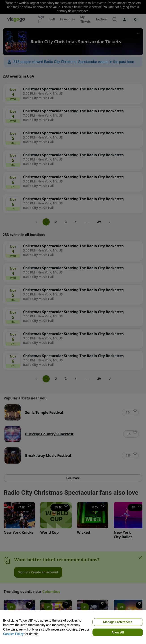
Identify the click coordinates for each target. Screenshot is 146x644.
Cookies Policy (13, 634)
